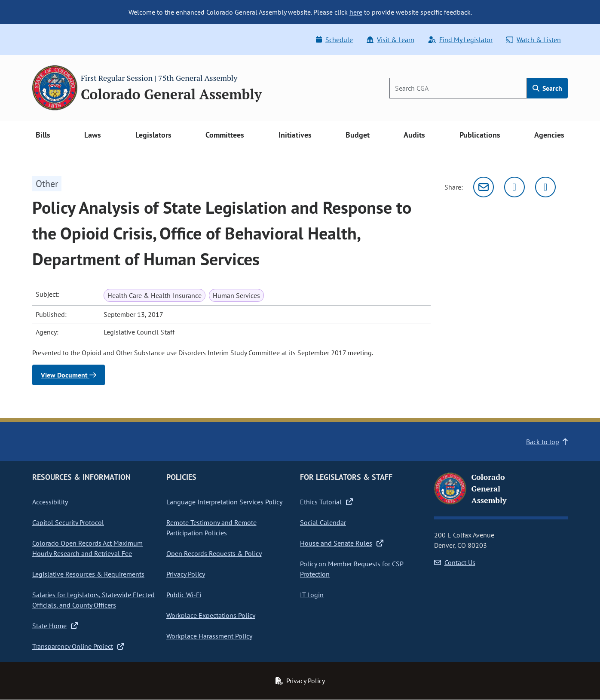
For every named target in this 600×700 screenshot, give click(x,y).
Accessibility (50, 502)
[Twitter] (514, 187)
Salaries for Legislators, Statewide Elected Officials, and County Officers (93, 600)
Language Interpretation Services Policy (224, 502)
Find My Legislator (460, 40)
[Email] (484, 187)
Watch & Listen (534, 40)
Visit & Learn (390, 40)
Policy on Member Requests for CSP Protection (352, 569)
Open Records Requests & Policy (214, 553)
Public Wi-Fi (184, 595)
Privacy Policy (186, 574)
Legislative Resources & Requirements (88, 574)
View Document (69, 375)
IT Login (312, 595)
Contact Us (455, 562)
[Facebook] (545, 187)
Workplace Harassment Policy (209, 636)
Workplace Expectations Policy (211, 615)
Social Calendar (323, 522)
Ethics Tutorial (326, 502)
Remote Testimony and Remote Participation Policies (211, 528)
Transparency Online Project (78, 646)
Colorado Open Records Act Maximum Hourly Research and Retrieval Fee (87, 548)
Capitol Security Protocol (68, 522)
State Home (55, 626)
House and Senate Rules (342, 543)
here (356, 12)
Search (547, 88)
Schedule (334, 40)
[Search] (458, 88)
